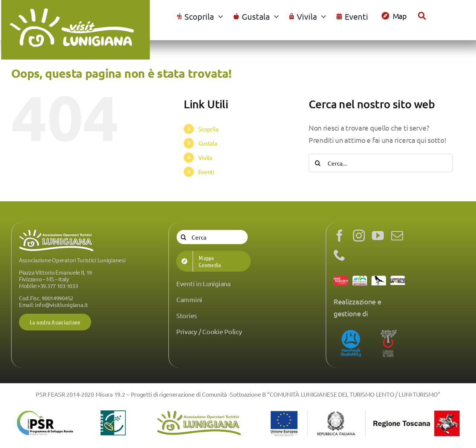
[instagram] (359, 236)
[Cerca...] (381, 163)
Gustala (208, 143)
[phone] (340, 255)
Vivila (205, 157)
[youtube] (378, 236)
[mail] (397, 236)
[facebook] (340, 236)
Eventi (206, 172)
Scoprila (208, 129)
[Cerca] (422, 16)
